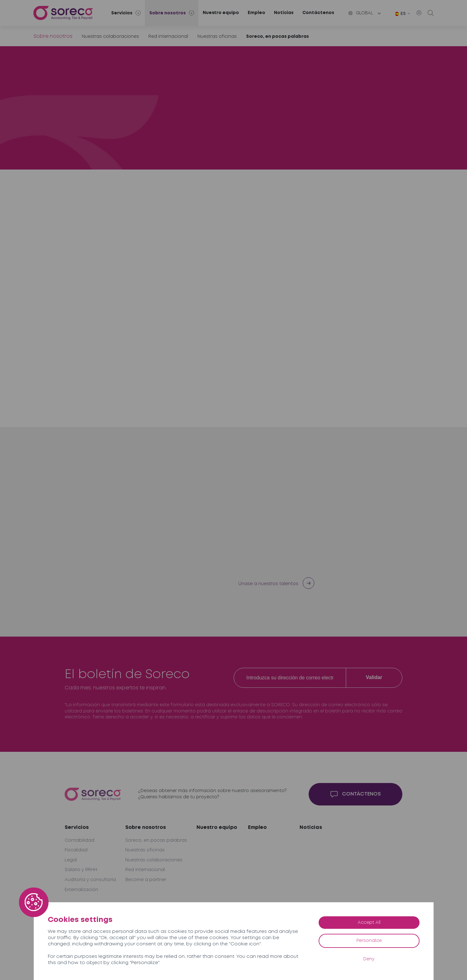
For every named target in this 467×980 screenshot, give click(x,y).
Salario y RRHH (81, 870)
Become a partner (146, 880)
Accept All (369, 923)
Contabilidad (79, 840)
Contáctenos (318, 13)
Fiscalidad (76, 850)
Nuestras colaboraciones (110, 37)
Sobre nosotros (53, 36)
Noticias (284, 13)
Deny (369, 959)
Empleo (256, 13)
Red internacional (168, 37)
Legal (71, 860)
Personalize (369, 941)
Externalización (81, 890)
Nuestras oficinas (217, 37)
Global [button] (361, 13)
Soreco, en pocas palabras (278, 37)
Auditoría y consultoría (90, 880)
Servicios (77, 827)
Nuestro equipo (221, 13)
